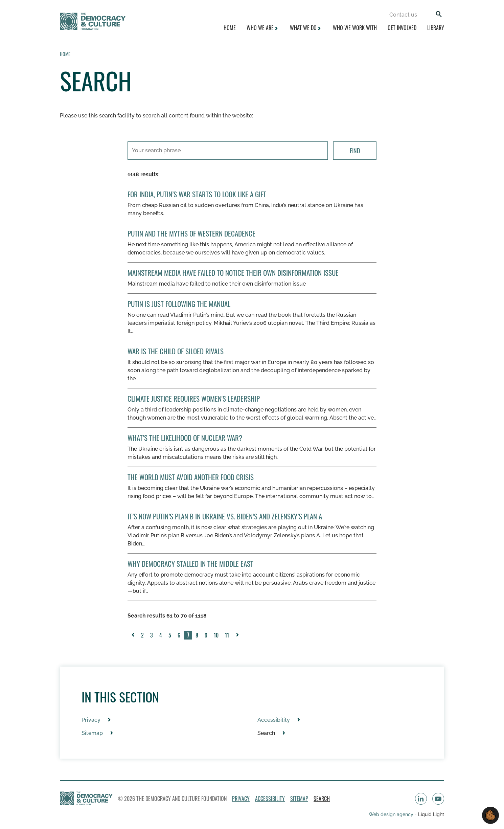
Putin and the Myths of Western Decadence (191, 233)
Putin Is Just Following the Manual (179, 304)
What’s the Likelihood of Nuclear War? (185, 438)
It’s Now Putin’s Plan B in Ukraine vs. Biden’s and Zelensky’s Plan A (225, 516)
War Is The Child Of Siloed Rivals (176, 351)
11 (227, 635)
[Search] (439, 15)
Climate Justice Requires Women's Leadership (194, 398)
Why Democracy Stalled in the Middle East (190, 564)
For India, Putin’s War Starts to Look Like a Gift (197, 194)
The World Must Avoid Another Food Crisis (191, 477)
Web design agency (392, 814)
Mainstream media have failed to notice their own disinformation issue (233, 273)
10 (216, 635)
